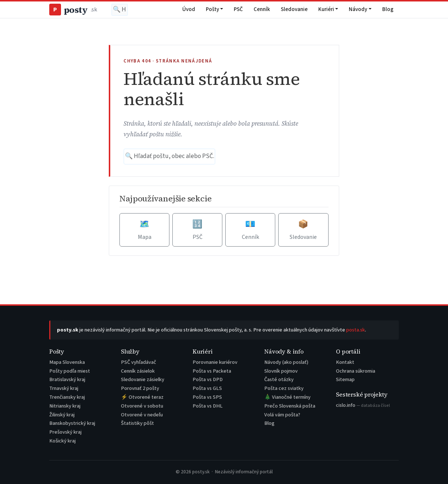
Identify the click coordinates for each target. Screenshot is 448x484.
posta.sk (356, 330)
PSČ (238, 9)
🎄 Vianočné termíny (287, 397)
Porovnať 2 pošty (140, 388)
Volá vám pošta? (282, 415)
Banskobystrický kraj (72, 423)
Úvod (189, 9)
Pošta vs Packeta (212, 371)
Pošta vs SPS (207, 397)
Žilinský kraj (62, 415)
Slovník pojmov (281, 371)
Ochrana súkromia (356, 371)
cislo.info (363, 405)
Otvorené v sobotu (142, 406)
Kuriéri (326, 9)
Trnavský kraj (64, 388)
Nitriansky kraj (65, 406)
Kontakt (345, 362)
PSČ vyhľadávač (139, 362)
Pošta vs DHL (208, 406)
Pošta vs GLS (207, 388)
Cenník (262, 9)
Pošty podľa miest (70, 371)
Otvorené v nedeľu (142, 415)
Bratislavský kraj (67, 379)
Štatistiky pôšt (137, 423)
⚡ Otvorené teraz (142, 397)
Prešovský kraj (65, 432)
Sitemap (345, 379)
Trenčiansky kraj (67, 397)
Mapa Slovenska (67, 362)
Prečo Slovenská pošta (290, 406)
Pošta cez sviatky (284, 388)
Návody (358, 9)
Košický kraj (62, 441)
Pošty (212, 9)
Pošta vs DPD (208, 379)
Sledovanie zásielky (143, 379)
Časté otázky (279, 379)
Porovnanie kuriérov (215, 362)
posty (73, 10)
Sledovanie (294, 9)
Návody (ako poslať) (286, 362)
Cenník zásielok (138, 371)
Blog (388, 9)
